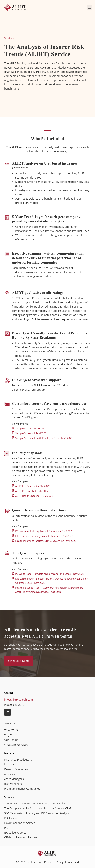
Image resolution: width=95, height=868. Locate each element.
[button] (90, 8)
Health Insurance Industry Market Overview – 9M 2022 (46, 541)
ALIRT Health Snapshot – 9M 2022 (34, 496)
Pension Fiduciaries (16, 769)
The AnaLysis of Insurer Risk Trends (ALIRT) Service (35, 804)
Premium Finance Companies (22, 789)
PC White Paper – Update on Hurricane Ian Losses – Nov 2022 (50, 574)
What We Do (12, 730)
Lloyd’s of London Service (20, 823)
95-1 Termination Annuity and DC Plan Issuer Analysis (37, 813)
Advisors (9, 774)
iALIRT (8, 828)
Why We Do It (12, 735)
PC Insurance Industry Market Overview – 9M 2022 (44, 531)
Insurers (9, 764)
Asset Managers (14, 779)
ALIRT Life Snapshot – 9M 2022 (33, 486)
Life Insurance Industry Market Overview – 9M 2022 (44, 536)
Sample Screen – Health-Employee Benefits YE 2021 (44, 438)
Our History (11, 740)
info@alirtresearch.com (19, 700)
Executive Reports (15, 833)
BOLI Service (12, 818)
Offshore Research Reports (21, 837)
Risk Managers (13, 784)
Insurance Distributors (18, 760)
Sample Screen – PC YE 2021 (31, 428)
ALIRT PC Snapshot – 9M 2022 (32, 491)
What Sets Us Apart (16, 745)
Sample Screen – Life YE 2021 (32, 433)
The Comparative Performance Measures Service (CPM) (38, 808)
